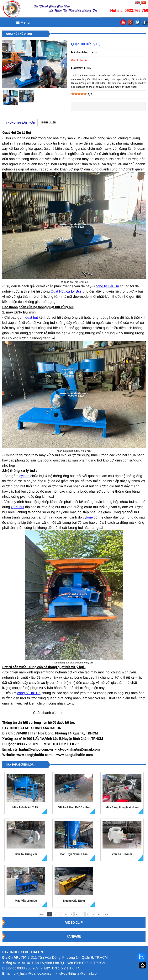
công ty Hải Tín (107, 286)
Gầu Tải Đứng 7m (26, 854)
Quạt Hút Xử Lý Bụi (66, 291)
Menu (23, 22)
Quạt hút (18, 507)
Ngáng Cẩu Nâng (74, 901)
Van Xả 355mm (122, 854)
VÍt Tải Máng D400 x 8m (74, 807)
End (106, 914)
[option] (10, 98)
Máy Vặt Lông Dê (26, 901)
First (42, 914)
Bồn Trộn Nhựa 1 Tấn (74, 854)
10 (99, 914)
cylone (24, 476)
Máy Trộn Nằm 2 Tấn (26, 807)
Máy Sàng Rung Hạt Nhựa (122, 807)
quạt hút (32, 318)
